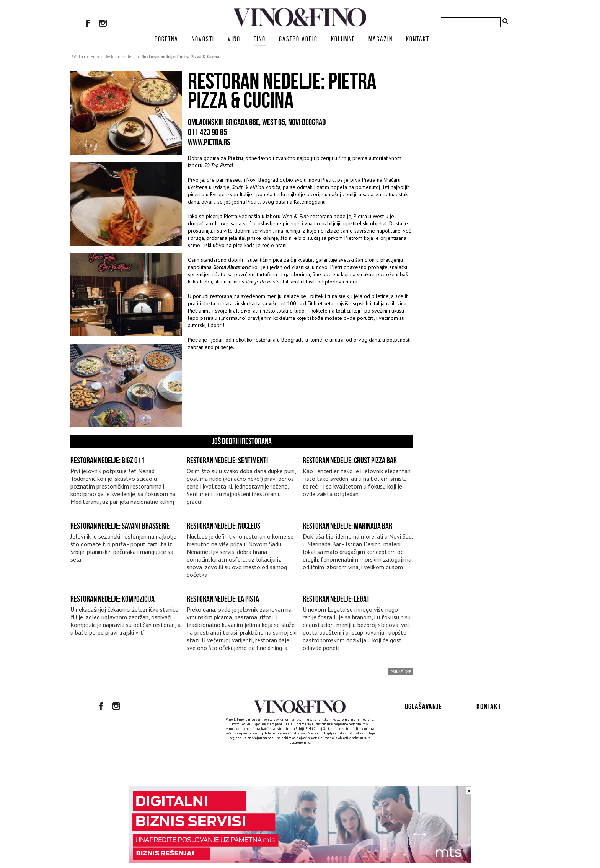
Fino (260, 39)
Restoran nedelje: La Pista (223, 599)
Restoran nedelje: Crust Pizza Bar (350, 460)
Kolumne (343, 39)
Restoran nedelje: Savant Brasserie (120, 526)
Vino (234, 39)
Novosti (203, 39)
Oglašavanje (423, 706)
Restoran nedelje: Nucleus (223, 526)
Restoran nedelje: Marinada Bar (347, 526)
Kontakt (418, 39)
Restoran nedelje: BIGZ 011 (108, 460)
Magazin (381, 39)
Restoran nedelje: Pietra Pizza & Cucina (180, 57)
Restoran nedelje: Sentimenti (227, 460)
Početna (166, 39)
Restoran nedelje (120, 57)
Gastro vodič (298, 39)
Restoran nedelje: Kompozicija (112, 599)
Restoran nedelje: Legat (336, 599)
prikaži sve (401, 672)
